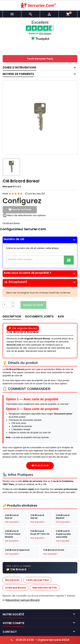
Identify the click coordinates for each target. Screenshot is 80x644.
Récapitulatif (40, 282)
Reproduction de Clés (45, 588)
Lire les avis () (37, 194)
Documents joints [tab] (39, 316)
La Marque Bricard (16, 588)
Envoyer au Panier (33, 305)
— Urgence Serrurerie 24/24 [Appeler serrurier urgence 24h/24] (40, 640)
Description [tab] (12, 316)
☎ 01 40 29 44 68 (40, 466)
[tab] (40, 240)
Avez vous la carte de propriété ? (40, 273)
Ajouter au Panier (20, 210)
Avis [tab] (61, 316)
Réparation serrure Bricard (23, 600)
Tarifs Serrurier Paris (40, 59)
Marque (7, 187)
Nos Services (12, 580)
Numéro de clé (40, 239)
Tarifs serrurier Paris (37, 580)
